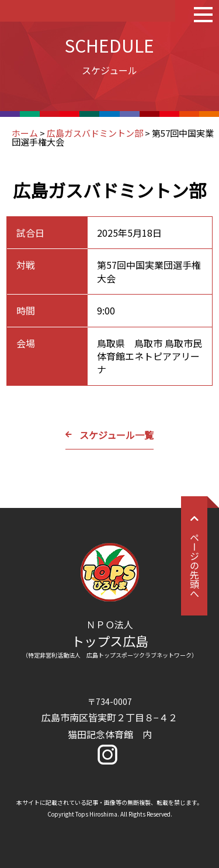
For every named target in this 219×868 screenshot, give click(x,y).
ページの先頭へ (194, 556)
